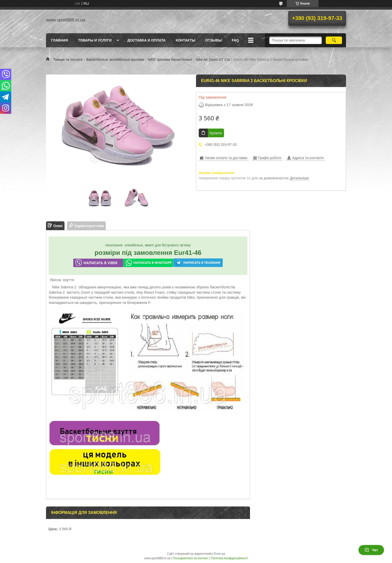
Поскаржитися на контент (190, 558)
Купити (216, 133)
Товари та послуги (68, 60)
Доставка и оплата (146, 40)
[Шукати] (334, 40)
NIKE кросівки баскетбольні (170, 60)
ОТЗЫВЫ (213, 40)
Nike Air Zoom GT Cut (213, 60)
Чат (371, 550)
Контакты (185, 40)
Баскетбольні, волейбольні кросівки (115, 60)
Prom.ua (219, 554)
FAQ (235, 40)
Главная (59, 40)
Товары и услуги (95, 40)
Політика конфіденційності (229, 558)
